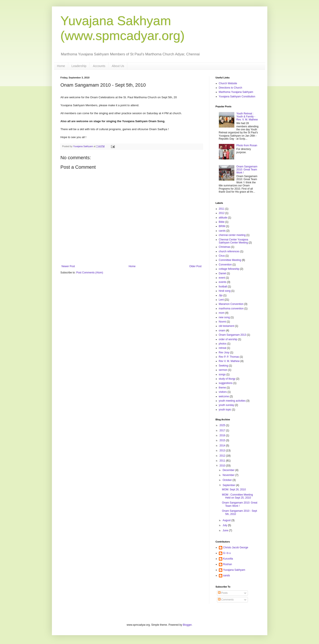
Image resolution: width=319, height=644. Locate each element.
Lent (221, 300)
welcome (224, 396)
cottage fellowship (229, 269)
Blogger (187, 625)
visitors (223, 392)
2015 (223, 440)
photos (223, 344)
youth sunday (226, 405)
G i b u (227, 553)
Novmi (223, 322)
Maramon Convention (231, 304)
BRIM (222, 226)
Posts (223, 593)
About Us (118, 66)
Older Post (195, 266)
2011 (222, 209)
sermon (223, 370)
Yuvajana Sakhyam (234, 570)
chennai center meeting (232, 235)
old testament (227, 326)
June (226, 530)
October (227, 480)
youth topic (225, 410)
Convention (225, 265)
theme (222, 388)
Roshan (228, 564)
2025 (223, 425)
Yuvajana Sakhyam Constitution (237, 97)
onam (222, 331)
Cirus (222, 256)
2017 (223, 430)
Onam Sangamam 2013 (233, 335)
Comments (226, 600)
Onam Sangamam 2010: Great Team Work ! (247, 170)
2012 (222, 213)
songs (222, 374)
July (225, 525)
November (229, 475)
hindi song (225, 291)
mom (222, 313)
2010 (223, 466)
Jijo (221, 295)
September (229, 485)
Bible (222, 222)
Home (61, 66)
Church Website (228, 83)
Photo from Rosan (247, 145)
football (223, 287)
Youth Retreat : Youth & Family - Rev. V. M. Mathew (247, 117)
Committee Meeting (230, 260)
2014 (223, 446)
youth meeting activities (232, 401)
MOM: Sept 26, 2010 (234, 490)
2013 (223, 451)
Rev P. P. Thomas (229, 357)
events (223, 282)
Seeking (223, 366)
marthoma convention (231, 309)
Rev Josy (224, 352)
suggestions (226, 383)
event (222, 278)
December (229, 470)
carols (222, 231)
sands (227, 575)
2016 (223, 435)
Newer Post (68, 266)
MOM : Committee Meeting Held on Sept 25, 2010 (237, 496)
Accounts (99, 66)
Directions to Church (231, 88)
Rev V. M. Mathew (229, 361)
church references (229, 251)
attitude (223, 218)
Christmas (225, 247)
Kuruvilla (228, 559)
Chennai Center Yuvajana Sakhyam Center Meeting (234, 241)
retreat (223, 348)
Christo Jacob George (236, 547)
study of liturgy (227, 379)
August (227, 520)
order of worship (228, 339)
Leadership (79, 66)
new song (224, 317)
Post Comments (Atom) (90, 273)
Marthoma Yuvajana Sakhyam (236, 92)
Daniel (223, 273)
